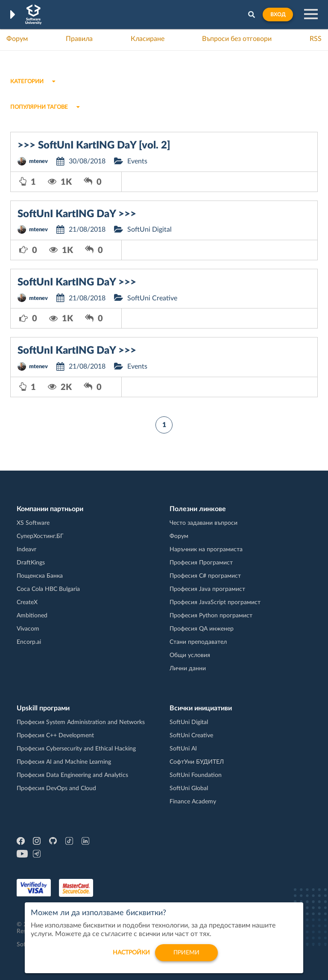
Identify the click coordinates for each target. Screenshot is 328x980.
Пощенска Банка (40, 576)
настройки (131, 957)
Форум (17, 39)
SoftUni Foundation (196, 775)
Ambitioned (32, 616)
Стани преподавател (198, 642)
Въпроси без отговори (237, 39)
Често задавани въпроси (204, 523)
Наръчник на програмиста (206, 550)
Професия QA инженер (202, 629)
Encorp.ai (29, 642)
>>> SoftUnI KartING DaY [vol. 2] (94, 145)
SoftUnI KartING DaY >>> (77, 214)
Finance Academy (193, 802)
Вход (278, 15)
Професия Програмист (201, 563)
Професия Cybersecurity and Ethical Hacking (76, 749)
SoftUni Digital (149, 230)
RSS (316, 39)
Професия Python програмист (211, 616)
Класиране (148, 39)
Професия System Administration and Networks (81, 722)
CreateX (27, 602)
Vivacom (28, 629)
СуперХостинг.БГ (40, 536)
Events (137, 161)
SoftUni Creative (152, 298)
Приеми (186, 957)
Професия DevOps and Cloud (56, 788)
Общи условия (190, 655)
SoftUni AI (183, 749)
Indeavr (26, 550)
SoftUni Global (189, 788)
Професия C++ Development (55, 736)
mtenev (38, 161)
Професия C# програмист (205, 576)
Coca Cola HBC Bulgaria (48, 589)
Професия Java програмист (207, 589)
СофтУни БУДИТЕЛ (197, 762)
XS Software (33, 523)
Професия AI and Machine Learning (64, 762)
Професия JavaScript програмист (215, 602)
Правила (79, 39)
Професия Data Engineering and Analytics (72, 775)
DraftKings (31, 563)
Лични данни (188, 669)
